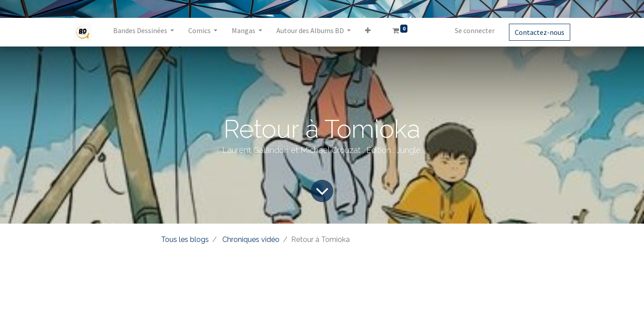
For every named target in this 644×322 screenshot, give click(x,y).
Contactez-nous (540, 32)
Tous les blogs (185, 239)
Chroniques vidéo (251, 239)
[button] (368, 32)
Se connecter (475, 30)
